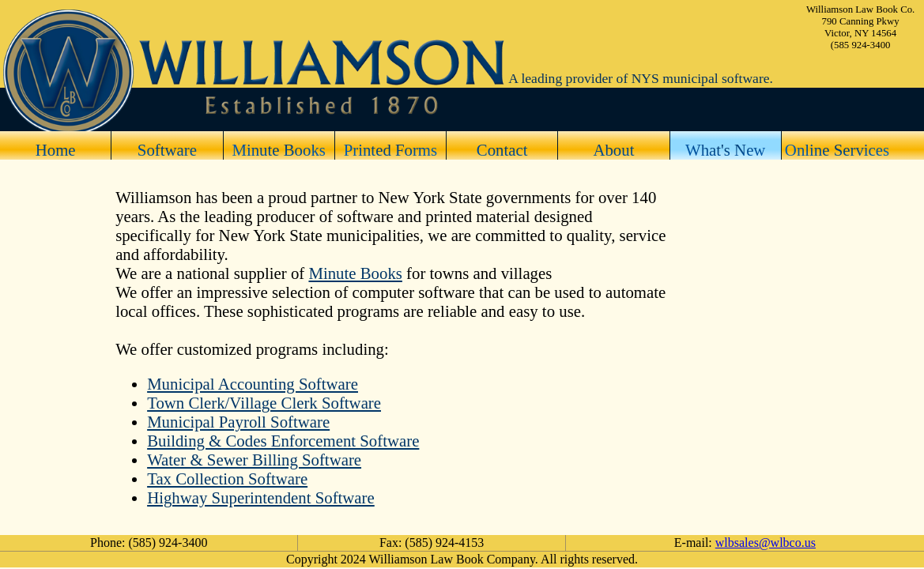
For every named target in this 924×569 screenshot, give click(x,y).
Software (167, 150)
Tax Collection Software (227, 479)
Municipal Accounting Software (253, 384)
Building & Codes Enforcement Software (283, 441)
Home (56, 150)
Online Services (837, 150)
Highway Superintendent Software (261, 497)
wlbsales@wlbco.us (766, 543)
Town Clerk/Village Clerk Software (264, 403)
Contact (502, 150)
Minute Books (278, 150)
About (613, 150)
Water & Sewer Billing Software (254, 460)
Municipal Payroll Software (238, 422)
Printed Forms (390, 150)
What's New (725, 150)
